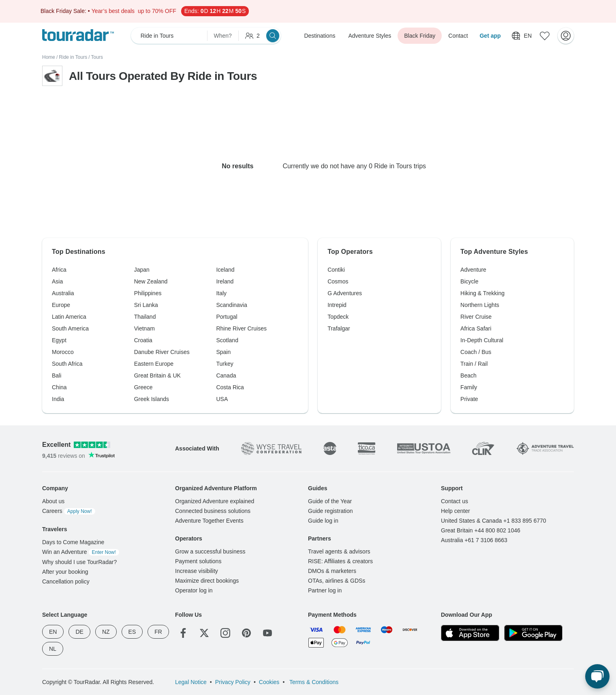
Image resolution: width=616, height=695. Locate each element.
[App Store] (470, 633)
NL (53, 649)
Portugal (227, 317)
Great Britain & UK (157, 375)
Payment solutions (198, 561)
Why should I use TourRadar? (79, 562)
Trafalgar (339, 328)
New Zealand (151, 281)
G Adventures (345, 293)
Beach (468, 375)
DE (79, 632)
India (58, 399)
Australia (63, 293)
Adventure (473, 270)
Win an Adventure (81, 552)
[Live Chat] (597, 676)
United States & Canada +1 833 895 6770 (494, 521)
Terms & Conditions (313, 682)
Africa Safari (476, 328)
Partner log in (325, 590)
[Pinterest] (246, 633)
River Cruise (476, 317)
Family (469, 387)
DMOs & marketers (332, 571)
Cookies (269, 682)
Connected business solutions (213, 511)
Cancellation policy (66, 581)
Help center (456, 511)
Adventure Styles (370, 36)
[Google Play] (533, 633)
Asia (57, 281)
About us (53, 501)
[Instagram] (225, 633)
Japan (142, 270)
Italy (221, 293)
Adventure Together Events (209, 521)
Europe (61, 305)
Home (49, 57)
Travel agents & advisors (339, 551)
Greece (143, 387)
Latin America (69, 317)
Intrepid (337, 305)
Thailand (145, 317)
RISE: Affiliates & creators (340, 561)
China (59, 387)
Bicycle (469, 281)
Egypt (59, 340)
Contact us (455, 501)
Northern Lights (480, 305)
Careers (69, 511)
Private (469, 399)
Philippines (148, 293)
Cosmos (338, 281)
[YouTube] (267, 633)
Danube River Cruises (162, 352)
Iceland (225, 270)
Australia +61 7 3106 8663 (474, 540)
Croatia (143, 340)
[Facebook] (183, 633)
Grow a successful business (210, 551)
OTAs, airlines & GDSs (337, 581)
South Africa (67, 364)
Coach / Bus (476, 352)
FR (158, 632)
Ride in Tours (73, 57)
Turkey (225, 364)
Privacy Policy (233, 682)
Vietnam (144, 328)
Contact (458, 36)
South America (70, 328)
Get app (490, 36)
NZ (106, 632)
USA (222, 399)
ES (132, 632)
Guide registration (330, 511)
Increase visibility (197, 571)
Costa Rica (230, 387)
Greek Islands (152, 399)
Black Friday (420, 36)
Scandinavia (231, 305)
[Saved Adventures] (545, 36)
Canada (226, 375)
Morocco (63, 352)
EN (53, 632)
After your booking (65, 572)
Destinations (320, 36)
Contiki (336, 270)
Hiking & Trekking (482, 293)
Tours (97, 57)
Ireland (225, 281)
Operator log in (194, 590)
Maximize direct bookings (207, 581)
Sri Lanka (146, 305)
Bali (57, 375)
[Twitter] (204, 633)
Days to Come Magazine (73, 542)
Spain (223, 352)
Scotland (227, 340)
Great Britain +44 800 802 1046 (481, 530)
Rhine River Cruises (241, 328)
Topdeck (338, 317)
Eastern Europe (154, 364)
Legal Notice (191, 682)
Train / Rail (474, 364)
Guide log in (323, 521)
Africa (59, 270)
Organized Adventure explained (215, 501)
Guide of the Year (330, 501)
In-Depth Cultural (482, 340)
